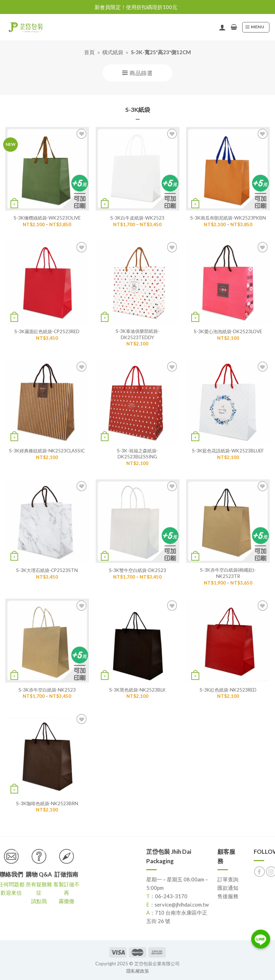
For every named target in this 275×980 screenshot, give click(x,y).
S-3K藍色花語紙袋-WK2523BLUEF (228, 451)
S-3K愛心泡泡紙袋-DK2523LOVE (228, 331)
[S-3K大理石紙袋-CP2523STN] (47, 521)
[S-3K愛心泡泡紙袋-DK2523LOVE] (228, 282)
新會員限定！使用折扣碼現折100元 (136, 7)
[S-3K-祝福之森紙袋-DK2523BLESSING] (137, 402)
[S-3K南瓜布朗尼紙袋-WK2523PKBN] (228, 169)
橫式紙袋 (113, 52)
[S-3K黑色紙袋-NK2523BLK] (137, 641)
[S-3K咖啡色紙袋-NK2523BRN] (47, 754)
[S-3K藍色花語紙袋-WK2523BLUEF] (228, 402)
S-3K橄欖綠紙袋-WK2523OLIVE (47, 218)
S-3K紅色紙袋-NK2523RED (228, 690)
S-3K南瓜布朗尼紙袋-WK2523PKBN (228, 218)
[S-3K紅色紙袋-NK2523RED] (228, 641)
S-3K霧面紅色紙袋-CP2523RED (47, 331)
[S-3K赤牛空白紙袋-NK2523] (47, 641)
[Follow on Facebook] (259, 872)
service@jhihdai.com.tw (182, 904)
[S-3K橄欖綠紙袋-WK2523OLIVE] (47, 169)
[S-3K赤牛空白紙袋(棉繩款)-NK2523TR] (228, 521)
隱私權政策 (138, 971)
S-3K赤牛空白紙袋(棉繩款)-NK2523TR (228, 573)
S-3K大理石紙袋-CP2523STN (47, 570)
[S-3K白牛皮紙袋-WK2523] (137, 169)
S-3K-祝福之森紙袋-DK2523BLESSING (137, 454)
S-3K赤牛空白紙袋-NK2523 (47, 690)
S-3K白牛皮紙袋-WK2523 (137, 218)
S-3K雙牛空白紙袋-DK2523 (137, 570)
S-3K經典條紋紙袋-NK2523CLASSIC (47, 451)
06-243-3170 (171, 896)
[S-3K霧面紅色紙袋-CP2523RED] (47, 282)
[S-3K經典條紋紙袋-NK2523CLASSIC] (47, 402)
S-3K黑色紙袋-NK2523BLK (137, 690)
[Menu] (256, 27)
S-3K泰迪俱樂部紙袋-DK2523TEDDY (137, 334)
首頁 (89, 52)
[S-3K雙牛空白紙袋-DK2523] (137, 521)
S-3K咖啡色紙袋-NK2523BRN (47, 803)
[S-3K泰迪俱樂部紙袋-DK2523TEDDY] (137, 282)
